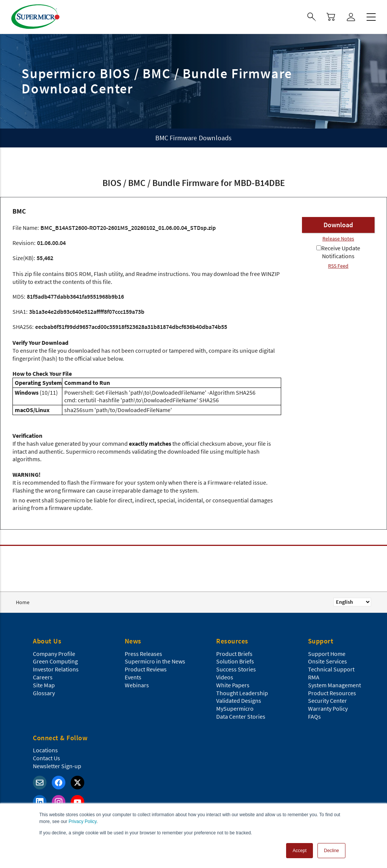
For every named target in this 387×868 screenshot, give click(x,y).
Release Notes (338, 239)
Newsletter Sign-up (57, 766)
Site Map (44, 685)
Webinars (137, 685)
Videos (225, 677)
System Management (334, 685)
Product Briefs (234, 654)
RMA (314, 677)
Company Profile (54, 654)
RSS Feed (338, 266)
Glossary (44, 693)
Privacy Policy (82, 821)
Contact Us (46, 758)
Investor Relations (56, 669)
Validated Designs (239, 701)
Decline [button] (331, 851)
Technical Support (331, 669)
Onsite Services (327, 661)
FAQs (314, 716)
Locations (45, 750)
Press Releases (143, 654)
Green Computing (55, 661)
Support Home (327, 654)
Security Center (327, 701)
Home (23, 602)
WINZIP (270, 274)
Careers (43, 677)
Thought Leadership (242, 693)
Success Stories (236, 669)
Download (338, 225)
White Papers (233, 685)
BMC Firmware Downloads (194, 138)
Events (133, 677)
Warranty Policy (328, 708)
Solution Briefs (235, 661)
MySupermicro (235, 708)
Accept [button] (300, 851)
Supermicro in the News (155, 661)
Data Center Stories (241, 716)
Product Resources (332, 693)
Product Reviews (146, 669)
